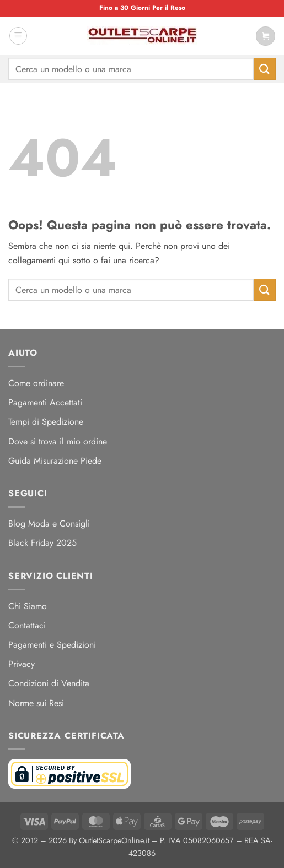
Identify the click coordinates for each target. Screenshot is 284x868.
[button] (18, 36)
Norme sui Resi (36, 703)
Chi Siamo (28, 606)
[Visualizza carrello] (266, 36)
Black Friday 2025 (42, 543)
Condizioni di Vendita (49, 683)
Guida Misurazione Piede (55, 461)
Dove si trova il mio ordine (58, 441)
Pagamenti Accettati (45, 402)
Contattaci (27, 625)
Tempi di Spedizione (46, 422)
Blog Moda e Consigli (49, 523)
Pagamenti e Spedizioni (52, 645)
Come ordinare (36, 383)
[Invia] (265, 69)
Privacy (22, 664)
